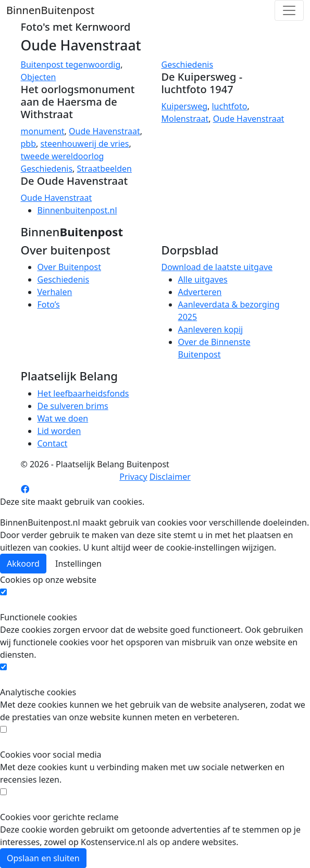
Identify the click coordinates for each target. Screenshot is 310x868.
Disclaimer (170, 477)
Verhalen (55, 292)
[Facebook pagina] (25, 489)
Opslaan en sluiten (43, 858)
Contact (53, 443)
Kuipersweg (185, 106)
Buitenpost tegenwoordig (71, 65)
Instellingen (78, 564)
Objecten (39, 77)
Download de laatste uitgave (217, 267)
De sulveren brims (73, 406)
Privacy (133, 477)
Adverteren (200, 292)
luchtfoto (229, 106)
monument (43, 131)
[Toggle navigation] (289, 10)
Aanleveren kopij (211, 329)
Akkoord (23, 564)
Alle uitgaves (203, 279)
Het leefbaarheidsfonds (83, 393)
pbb (29, 144)
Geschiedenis (188, 65)
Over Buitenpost (69, 267)
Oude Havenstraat (104, 131)
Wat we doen (63, 418)
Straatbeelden (104, 169)
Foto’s (49, 304)
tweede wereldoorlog (63, 156)
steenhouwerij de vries (84, 144)
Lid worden (59, 431)
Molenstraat (185, 119)
